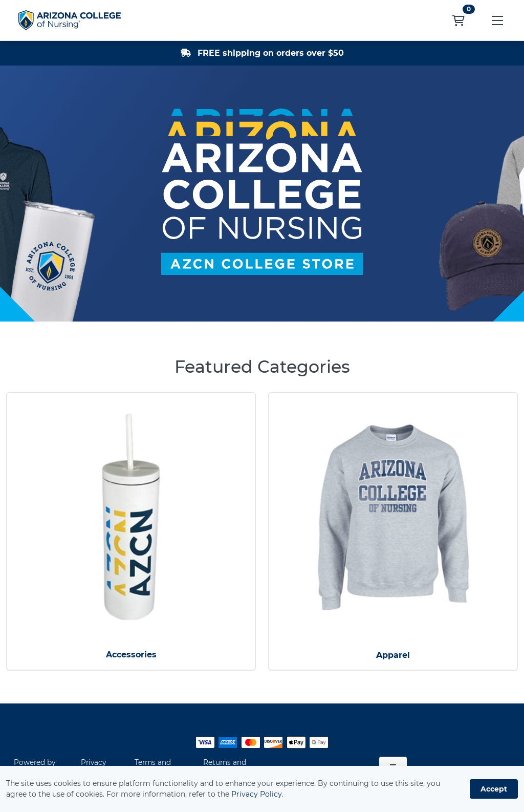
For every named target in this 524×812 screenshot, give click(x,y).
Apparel (393, 655)
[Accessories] (131, 517)
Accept (494, 789)
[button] (497, 20)
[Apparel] (393, 517)
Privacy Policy (257, 794)
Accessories (131, 655)
